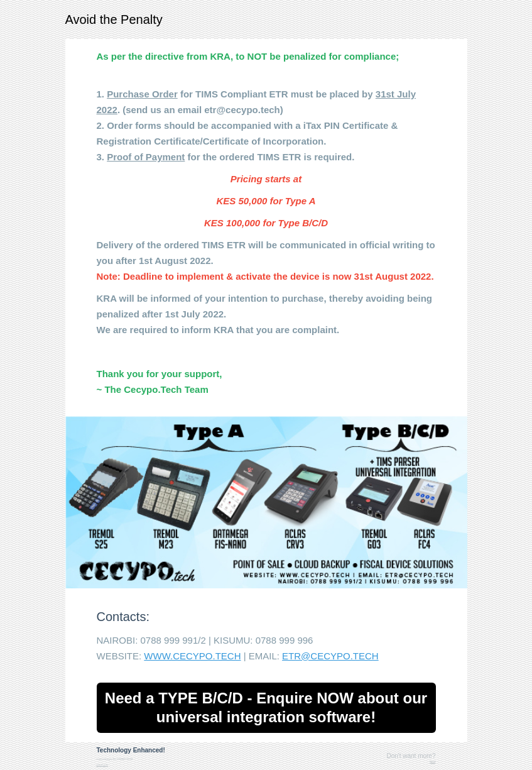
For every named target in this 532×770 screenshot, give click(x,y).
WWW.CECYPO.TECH (192, 656)
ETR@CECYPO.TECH (330, 656)
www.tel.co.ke (102, 765)
